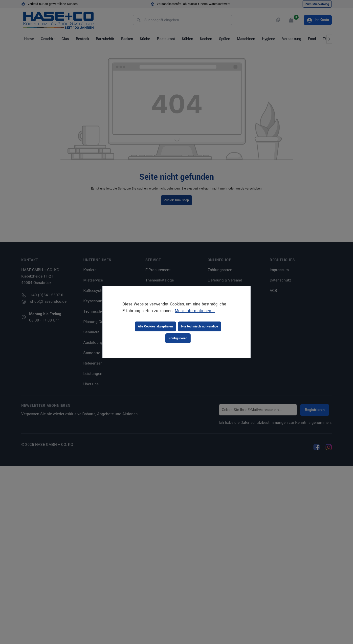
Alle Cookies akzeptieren (155, 326)
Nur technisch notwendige (200, 326)
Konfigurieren (178, 338)
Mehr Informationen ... (195, 311)
